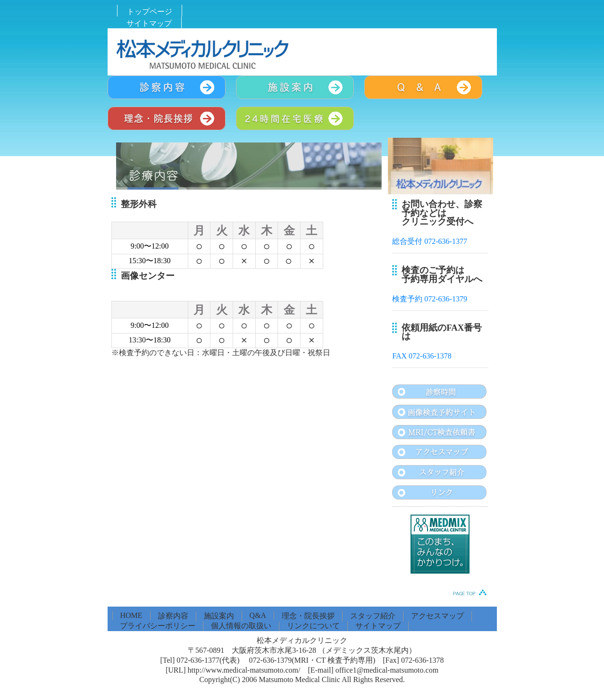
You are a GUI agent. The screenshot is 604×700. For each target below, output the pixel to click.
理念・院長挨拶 (308, 616)
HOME (131, 615)
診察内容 (173, 616)
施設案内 (219, 616)
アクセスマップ (437, 616)
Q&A (258, 615)
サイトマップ (149, 23)
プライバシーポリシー (158, 626)
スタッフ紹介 (373, 616)
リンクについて (313, 626)
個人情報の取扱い (241, 626)
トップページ (150, 12)
